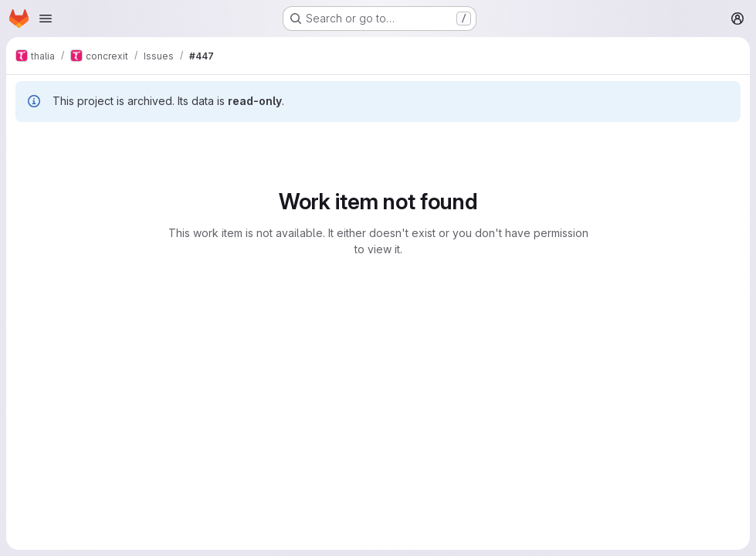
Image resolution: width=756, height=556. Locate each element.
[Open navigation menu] (46, 19)
